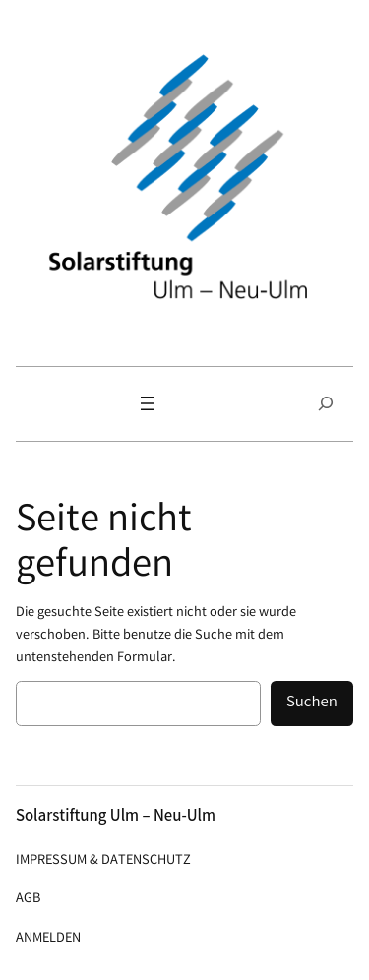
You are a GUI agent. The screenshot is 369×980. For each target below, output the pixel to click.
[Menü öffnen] (148, 403)
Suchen (312, 703)
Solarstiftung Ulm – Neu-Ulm (116, 817)
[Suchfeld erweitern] (326, 404)
